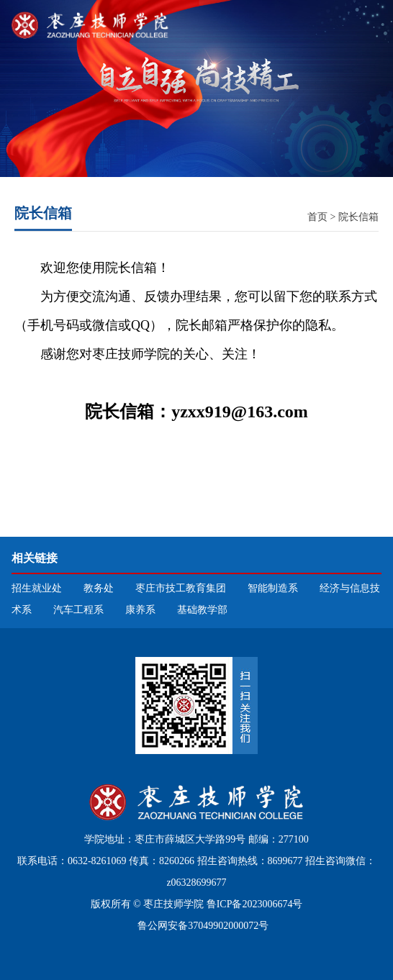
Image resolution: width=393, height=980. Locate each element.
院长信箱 (358, 217)
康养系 (140, 610)
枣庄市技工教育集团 (181, 588)
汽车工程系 (78, 610)
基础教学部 (202, 610)
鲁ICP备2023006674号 (255, 904)
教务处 (99, 588)
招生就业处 (37, 588)
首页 (317, 217)
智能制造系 (273, 588)
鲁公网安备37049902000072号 (202, 926)
